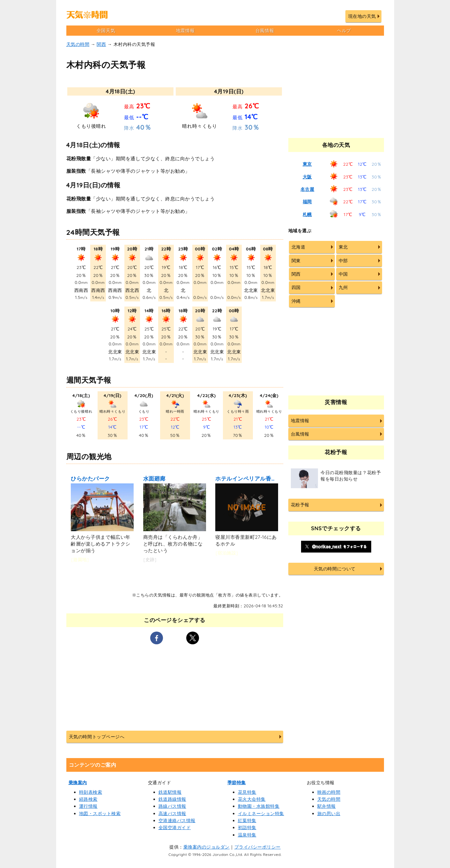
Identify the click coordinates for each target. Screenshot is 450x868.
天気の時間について (335, 569)
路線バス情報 (172, 806)
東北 (343, 247)
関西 (101, 44)
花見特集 (247, 792)
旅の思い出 (329, 814)
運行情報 (88, 806)
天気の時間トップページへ (97, 737)
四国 (296, 287)
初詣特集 (247, 828)
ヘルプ (344, 31)
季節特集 (237, 783)
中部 (343, 261)
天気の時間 (78, 44)
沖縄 (296, 301)
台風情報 (265, 31)
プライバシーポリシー (258, 847)
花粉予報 (300, 505)
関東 (296, 261)
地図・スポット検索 (100, 814)
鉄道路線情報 (172, 799)
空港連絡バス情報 (177, 821)
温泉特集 (247, 835)
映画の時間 (329, 792)
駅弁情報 (327, 806)
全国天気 (106, 31)
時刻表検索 (91, 792)
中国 (343, 274)
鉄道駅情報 (170, 792)
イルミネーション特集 (261, 814)
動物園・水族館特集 (259, 806)
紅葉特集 (247, 821)
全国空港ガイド (175, 828)
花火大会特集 (252, 799)
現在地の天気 (362, 16)
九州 (343, 287)
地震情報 (185, 31)
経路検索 (88, 799)
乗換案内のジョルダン (207, 847)
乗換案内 (78, 783)
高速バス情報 (172, 814)
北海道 (299, 247)
